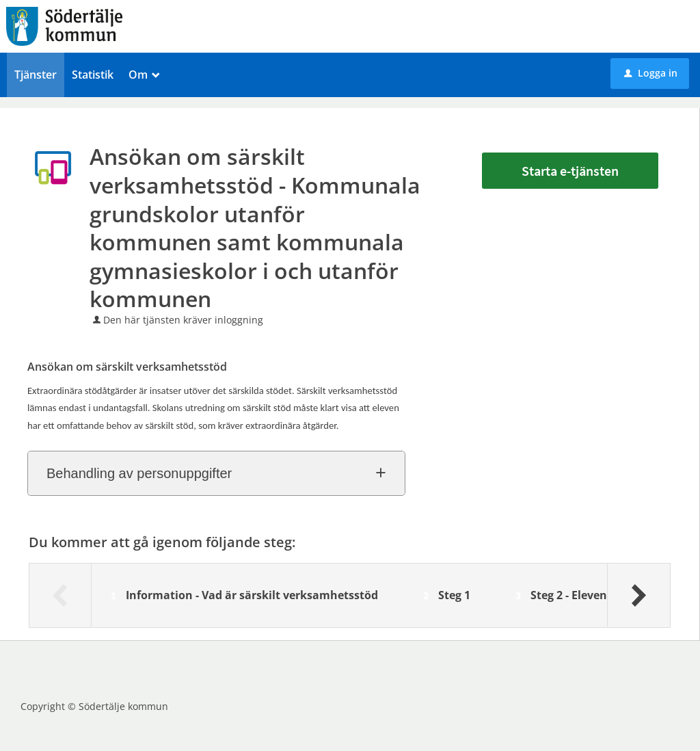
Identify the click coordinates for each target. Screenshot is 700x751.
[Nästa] (638, 595)
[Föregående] (60, 595)
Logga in (651, 73)
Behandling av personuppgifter (139, 473)
